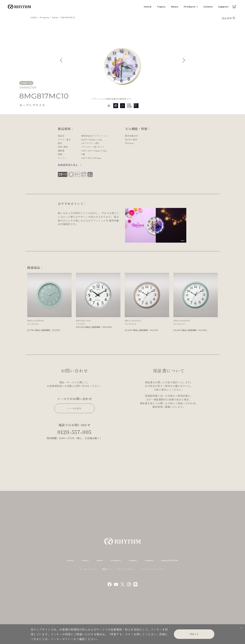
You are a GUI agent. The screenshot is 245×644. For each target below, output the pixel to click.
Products (190, 7)
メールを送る (74, 408)
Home (148, 7)
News (175, 7)
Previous (61, 60)
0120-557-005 (75, 432)
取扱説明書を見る (68, 165)
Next (184, 60)
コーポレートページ (88, 569)
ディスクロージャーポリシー (153, 569)
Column (208, 7)
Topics (161, 7)
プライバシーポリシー (126, 569)
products (44, 18)
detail (55, 18)
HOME (34, 18)
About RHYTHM (170, 560)
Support (223, 7)
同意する (194, 634)
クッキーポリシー (62, 639)
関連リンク (107, 569)
